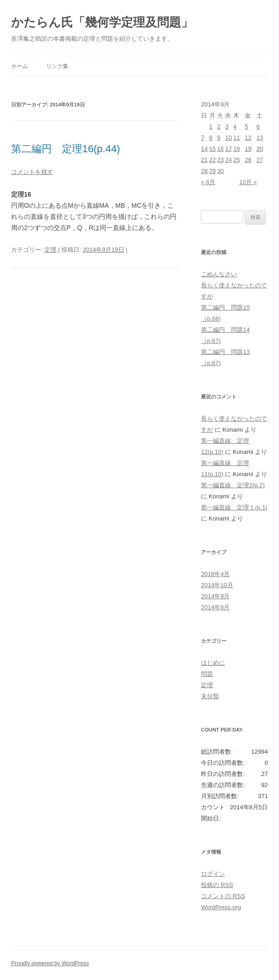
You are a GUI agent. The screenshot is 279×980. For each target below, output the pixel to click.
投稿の (217, 885)
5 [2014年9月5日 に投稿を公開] (246, 127)
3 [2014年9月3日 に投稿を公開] (227, 127)
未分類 (210, 696)
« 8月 (208, 182)
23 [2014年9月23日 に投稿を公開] (220, 160)
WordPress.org (221, 907)
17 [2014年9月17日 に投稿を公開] (228, 149)
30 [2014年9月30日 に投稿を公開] (220, 171)
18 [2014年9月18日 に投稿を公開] (237, 149)
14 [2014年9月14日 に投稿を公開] (204, 149)
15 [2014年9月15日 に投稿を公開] (212, 149)
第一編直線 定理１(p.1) (234, 507)
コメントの (223, 896)
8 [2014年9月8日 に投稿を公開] (211, 138)
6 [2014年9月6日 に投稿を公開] (258, 127)
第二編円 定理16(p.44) (66, 149)
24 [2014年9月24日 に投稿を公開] (228, 160)
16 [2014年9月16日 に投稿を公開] (220, 149)
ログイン (213, 874)
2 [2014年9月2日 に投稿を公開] (219, 127)
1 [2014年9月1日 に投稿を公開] (211, 127)
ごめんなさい (219, 274)
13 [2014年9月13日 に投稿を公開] (260, 138)
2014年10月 (217, 585)
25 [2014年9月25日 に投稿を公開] (237, 160)
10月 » (248, 182)
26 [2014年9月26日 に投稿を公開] (248, 160)
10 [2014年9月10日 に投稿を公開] (228, 138)
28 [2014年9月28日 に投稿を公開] (204, 171)
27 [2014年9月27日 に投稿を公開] (260, 160)
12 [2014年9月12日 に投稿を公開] (248, 138)
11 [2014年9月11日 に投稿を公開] (237, 138)
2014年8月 (215, 607)
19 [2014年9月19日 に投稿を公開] (248, 149)
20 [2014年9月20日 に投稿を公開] (260, 149)
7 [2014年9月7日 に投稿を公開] (203, 138)
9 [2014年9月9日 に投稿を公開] (219, 138)
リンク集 (57, 66)
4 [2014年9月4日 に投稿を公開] (235, 127)
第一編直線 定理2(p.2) (233, 485)
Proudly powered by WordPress (50, 963)
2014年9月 (215, 596)
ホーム (19, 66)
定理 (50, 250)
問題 (207, 674)
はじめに (213, 663)
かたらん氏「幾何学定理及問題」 (102, 22)
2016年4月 (215, 574)
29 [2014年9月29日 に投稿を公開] (212, 171)
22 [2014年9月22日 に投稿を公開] (212, 160)
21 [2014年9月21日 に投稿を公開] (204, 160)
